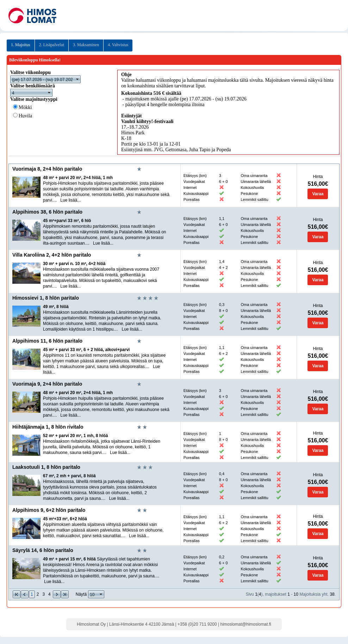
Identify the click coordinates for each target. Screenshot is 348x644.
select (77, 79)
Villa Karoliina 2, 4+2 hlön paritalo (52, 255)
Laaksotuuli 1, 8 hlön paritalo (46, 467)
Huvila (25, 116)
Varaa (318, 194)
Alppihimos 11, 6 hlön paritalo (47, 341)
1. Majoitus (21, 45)
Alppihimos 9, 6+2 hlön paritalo (49, 510)
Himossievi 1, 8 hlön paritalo (46, 298)
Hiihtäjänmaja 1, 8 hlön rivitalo (48, 427)
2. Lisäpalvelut (52, 45)
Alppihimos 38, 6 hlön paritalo (47, 212)
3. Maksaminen (86, 45)
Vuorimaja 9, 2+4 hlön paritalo (47, 384)
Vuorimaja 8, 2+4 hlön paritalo (47, 169)
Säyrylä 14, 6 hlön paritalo (43, 550)
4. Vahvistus (118, 45)
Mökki (25, 107)
